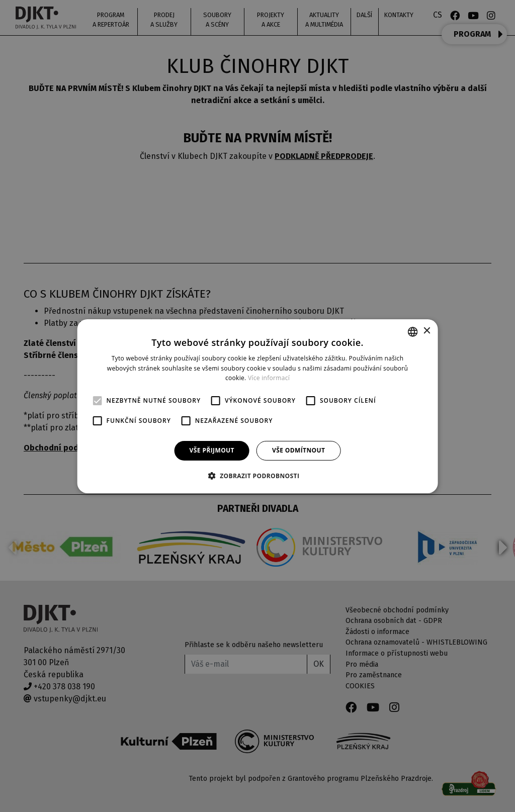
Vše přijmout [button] (212, 450)
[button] (258, 476)
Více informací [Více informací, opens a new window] (269, 378)
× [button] (426, 331)
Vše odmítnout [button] (298, 450)
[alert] (257, 406)
